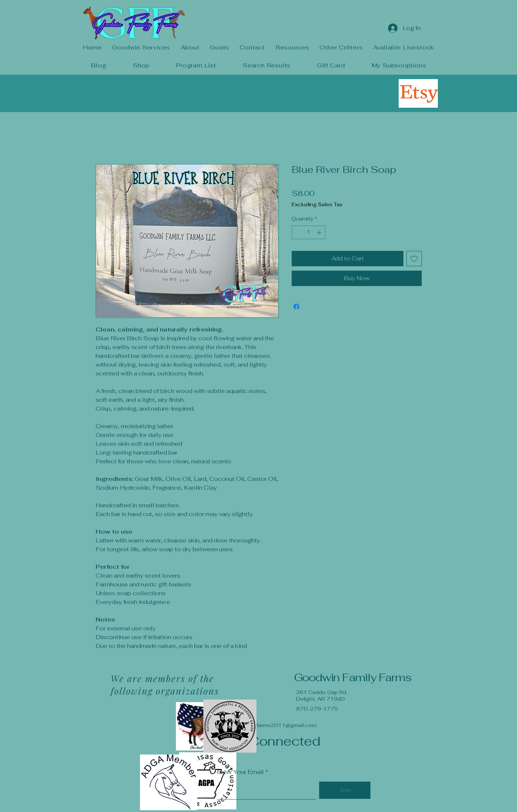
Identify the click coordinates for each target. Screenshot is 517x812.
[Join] (345, 790)
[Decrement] (297, 232)
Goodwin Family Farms (353, 677)
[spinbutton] (309, 232)
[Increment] (320, 232)
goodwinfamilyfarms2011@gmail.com (268, 725)
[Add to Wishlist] (414, 259)
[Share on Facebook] (296, 307)
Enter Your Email (240, 772)
